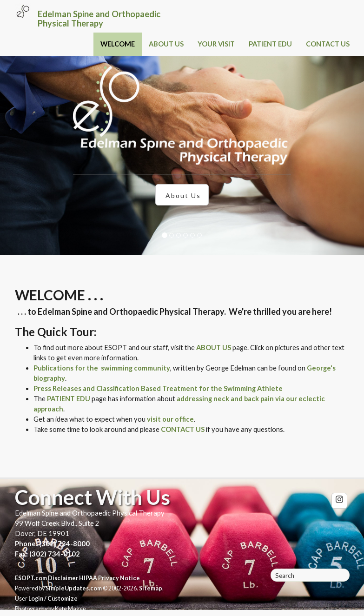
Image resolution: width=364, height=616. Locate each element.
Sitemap (151, 588)
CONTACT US (328, 44)
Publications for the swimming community (102, 368)
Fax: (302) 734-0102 (47, 554)
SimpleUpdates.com (74, 588)
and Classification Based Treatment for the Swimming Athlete (182, 388)
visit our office (170, 419)
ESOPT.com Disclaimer (46, 578)
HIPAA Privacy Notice (109, 578)
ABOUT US (166, 44)
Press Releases (57, 388)
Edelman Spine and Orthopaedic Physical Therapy (99, 19)
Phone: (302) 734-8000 (52, 544)
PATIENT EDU (270, 44)
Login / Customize (53, 599)
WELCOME (118, 44)
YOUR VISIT (216, 44)
